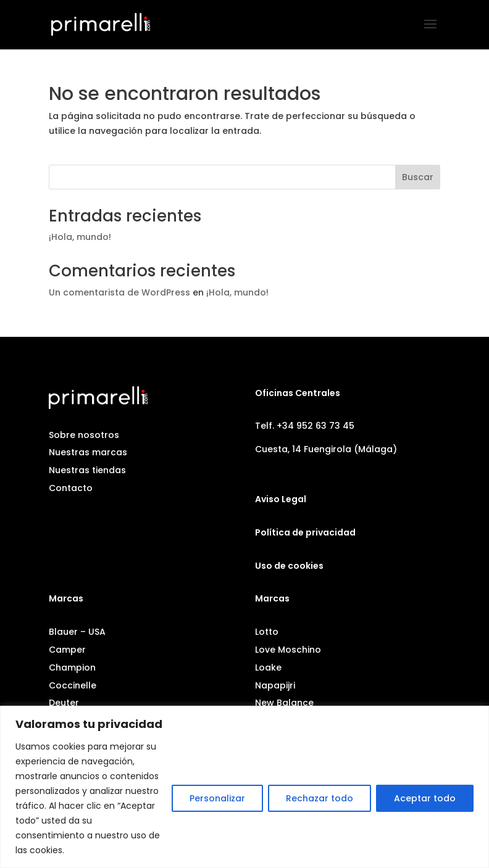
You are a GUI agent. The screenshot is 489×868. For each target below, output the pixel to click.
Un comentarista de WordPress (119, 292)
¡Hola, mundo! (80, 237)
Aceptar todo (425, 798)
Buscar (418, 177)
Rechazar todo (320, 798)
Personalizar (217, 798)
